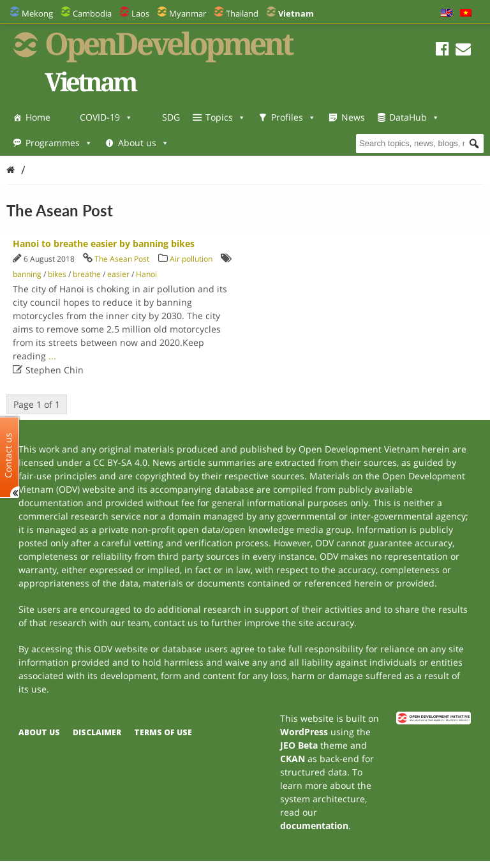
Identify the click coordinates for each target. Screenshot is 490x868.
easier (118, 274)
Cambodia (92, 13)
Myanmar (188, 13)
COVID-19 (106, 117)
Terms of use (163, 732)
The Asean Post (122, 259)
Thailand (242, 13)
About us (144, 143)
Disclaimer (97, 732)
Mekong (37, 13)
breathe (87, 274)
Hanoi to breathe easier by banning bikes (104, 243)
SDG (171, 117)
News (353, 117)
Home (38, 117)
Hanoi (146, 274)
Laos (140, 13)
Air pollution (191, 259)
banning (27, 274)
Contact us (8, 455)
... (52, 356)
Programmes (59, 143)
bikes (57, 274)
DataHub (414, 117)
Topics (226, 117)
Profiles (293, 117)
